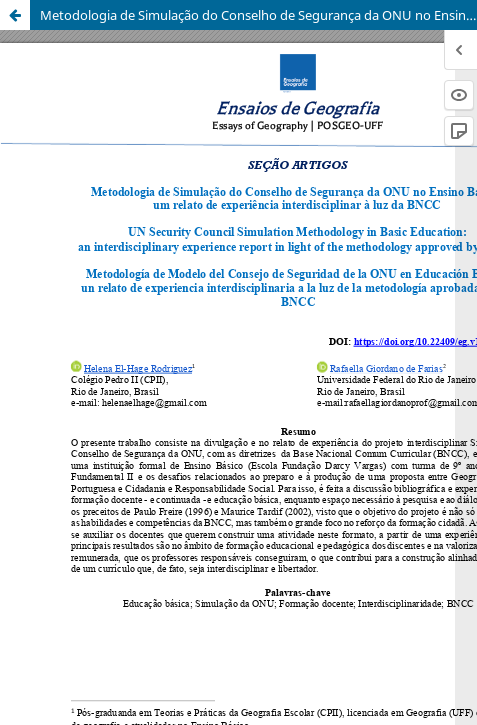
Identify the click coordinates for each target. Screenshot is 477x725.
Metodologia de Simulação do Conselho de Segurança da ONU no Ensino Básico (258, 15)
